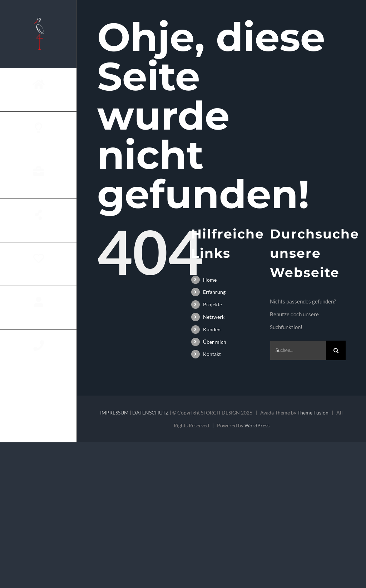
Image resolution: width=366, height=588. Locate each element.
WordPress (257, 425)
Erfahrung (214, 292)
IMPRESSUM (114, 413)
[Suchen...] (298, 350)
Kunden (212, 329)
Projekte (212, 304)
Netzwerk (214, 317)
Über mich (215, 342)
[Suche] (336, 350)
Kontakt (212, 354)
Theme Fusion (313, 413)
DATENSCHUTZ (150, 413)
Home (210, 280)
